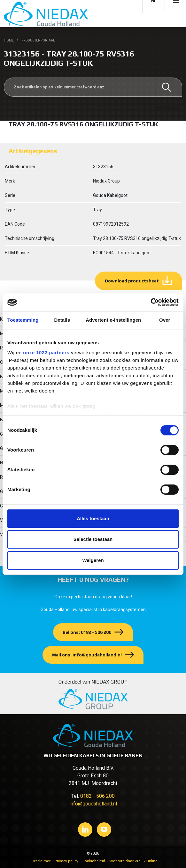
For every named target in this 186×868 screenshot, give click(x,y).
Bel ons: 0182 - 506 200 (87, 632)
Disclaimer (41, 861)
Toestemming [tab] (23, 320)
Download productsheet (132, 281)
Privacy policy (66, 861)
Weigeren (93, 560)
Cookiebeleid (94, 861)
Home (9, 40)
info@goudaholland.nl (93, 804)
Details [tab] (62, 320)
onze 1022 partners (46, 352)
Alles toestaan (93, 518)
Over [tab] (165, 320)
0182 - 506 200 (97, 796)
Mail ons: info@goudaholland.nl (87, 655)
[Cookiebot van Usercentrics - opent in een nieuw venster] (151, 302)
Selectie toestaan (93, 539)
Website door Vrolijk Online (133, 861)
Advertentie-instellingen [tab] (113, 320)
